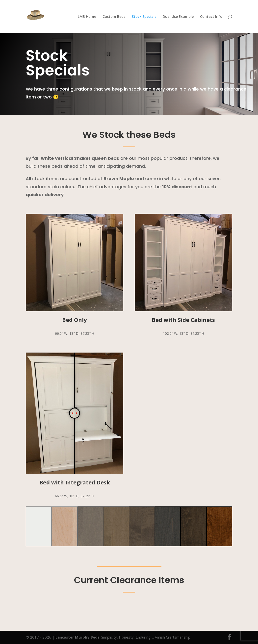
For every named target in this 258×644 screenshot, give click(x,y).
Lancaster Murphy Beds (77, 637)
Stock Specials (144, 17)
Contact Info (211, 17)
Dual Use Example (178, 17)
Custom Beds (114, 17)
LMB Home (87, 17)
